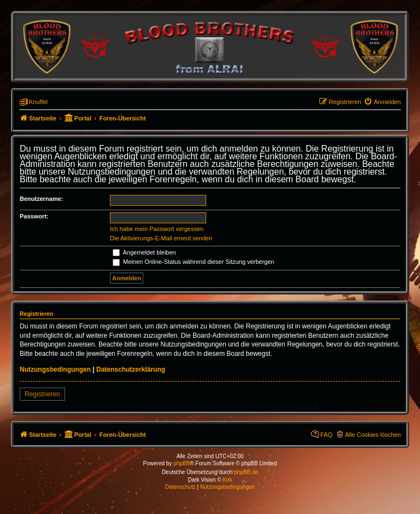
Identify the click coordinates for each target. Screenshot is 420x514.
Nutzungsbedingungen (55, 369)
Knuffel (38, 102)
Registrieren (42, 394)
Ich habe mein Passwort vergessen (157, 229)
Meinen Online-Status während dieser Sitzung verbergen (193, 262)
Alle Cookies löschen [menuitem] (373, 435)
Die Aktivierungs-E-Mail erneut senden (161, 238)
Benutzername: (41, 199)
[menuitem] (382, 102)
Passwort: (34, 216)
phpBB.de (246, 472)
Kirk (227, 480)
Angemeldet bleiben (144, 252)
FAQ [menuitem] (326, 435)
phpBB (182, 463)
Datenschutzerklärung (131, 369)
